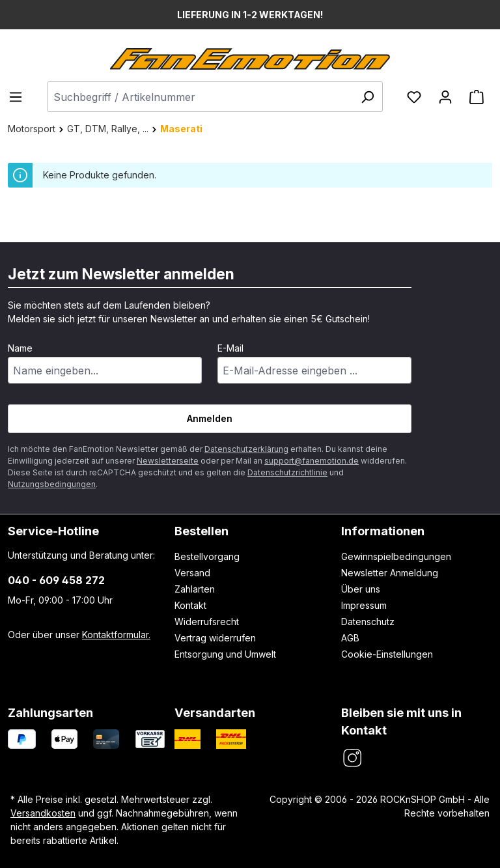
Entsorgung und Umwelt (225, 654)
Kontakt (190, 605)
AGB (350, 638)
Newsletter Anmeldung (390, 573)
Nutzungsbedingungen (52, 484)
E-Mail (230, 348)
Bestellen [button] (201, 531)
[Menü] (20, 97)
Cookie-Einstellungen (387, 654)
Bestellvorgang (207, 556)
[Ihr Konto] (445, 97)
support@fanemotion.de (312, 461)
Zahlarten (195, 589)
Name (20, 348)
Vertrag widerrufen (215, 638)
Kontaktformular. (116, 635)
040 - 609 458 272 (56, 580)
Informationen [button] (383, 531)
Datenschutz (368, 622)
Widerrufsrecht (207, 622)
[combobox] (215, 97)
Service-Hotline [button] (53, 531)
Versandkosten (43, 813)
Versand (192, 573)
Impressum (364, 605)
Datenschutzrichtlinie (287, 472)
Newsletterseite (168, 461)
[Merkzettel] (414, 97)
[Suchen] (367, 97)
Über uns (361, 589)
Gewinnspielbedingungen (396, 556)
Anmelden (210, 418)
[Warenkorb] (477, 97)
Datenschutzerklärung (246, 449)
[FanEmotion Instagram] (352, 758)
